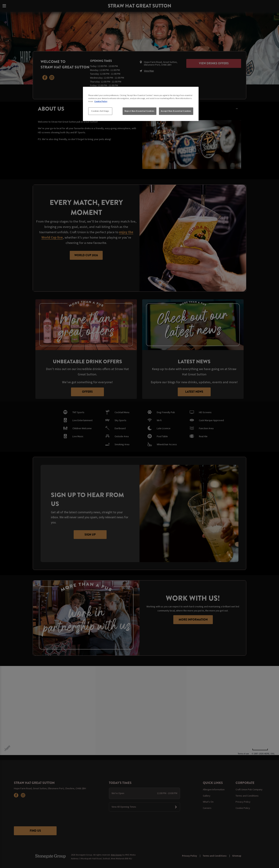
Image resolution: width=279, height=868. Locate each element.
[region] (141, 104)
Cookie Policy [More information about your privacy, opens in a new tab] (101, 101)
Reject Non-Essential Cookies (139, 111)
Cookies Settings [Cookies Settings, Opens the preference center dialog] (100, 111)
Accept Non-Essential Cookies (176, 111)
